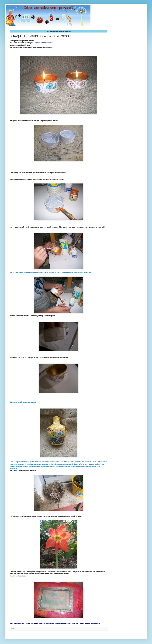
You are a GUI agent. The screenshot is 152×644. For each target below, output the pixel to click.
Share (12, 629)
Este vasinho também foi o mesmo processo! (23, 402)
